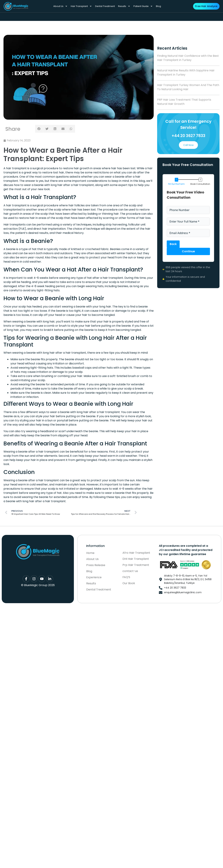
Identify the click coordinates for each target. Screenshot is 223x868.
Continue (188, 251)
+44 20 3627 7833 (188, 136)
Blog (158, 6)
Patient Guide (143, 6)
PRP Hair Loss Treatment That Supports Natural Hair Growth (184, 102)
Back (173, 244)
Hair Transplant (81, 6)
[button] (39, 129)
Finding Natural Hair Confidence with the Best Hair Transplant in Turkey (188, 58)
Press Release (96, 565)
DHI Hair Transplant (136, 559)
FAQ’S (126, 577)
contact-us (130, 571)
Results (124, 6)
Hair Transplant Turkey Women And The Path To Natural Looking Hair (188, 87)
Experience (94, 578)
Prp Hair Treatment (136, 565)
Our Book (129, 583)
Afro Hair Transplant (136, 553)
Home (90, 553)
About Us (60, 6)
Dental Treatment (105, 6)
